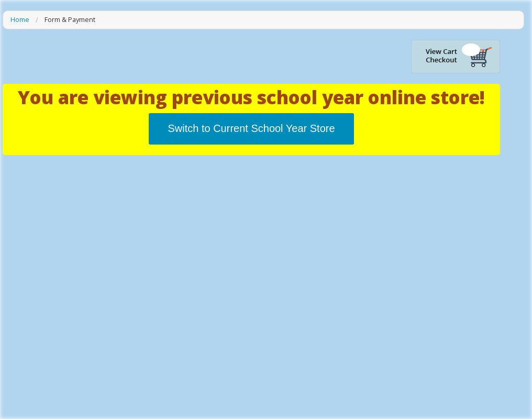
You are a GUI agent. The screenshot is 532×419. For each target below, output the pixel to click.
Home (20, 20)
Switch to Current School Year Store (251, 128)
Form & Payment (70, 20)
